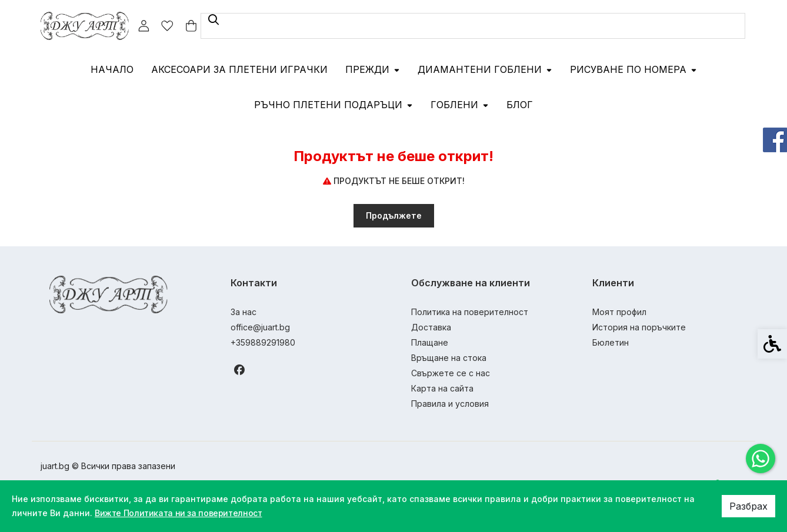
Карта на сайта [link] (442, 388)
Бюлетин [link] (611, 342)
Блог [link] (520, 105)
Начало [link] (112, 69)
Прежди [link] (373, 69)
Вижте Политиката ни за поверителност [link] (182, 513)
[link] (761, 459)
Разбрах (748, 506)
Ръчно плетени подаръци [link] (334, 105)
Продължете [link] (394, 215)
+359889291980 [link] (263, 342)
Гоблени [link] (460, 105)
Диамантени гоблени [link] (485, 69)
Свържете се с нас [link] (451, 373)
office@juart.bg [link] (260, 327)
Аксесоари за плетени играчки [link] (239, 69)
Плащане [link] (430, 342)
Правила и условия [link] (450, 404)
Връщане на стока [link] (449, 358)
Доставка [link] (431, 327)
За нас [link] (244, 312)
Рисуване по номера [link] (633, 69)
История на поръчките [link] (639, 327)
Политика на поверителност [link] (470, 312)
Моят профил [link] (619, 312)
